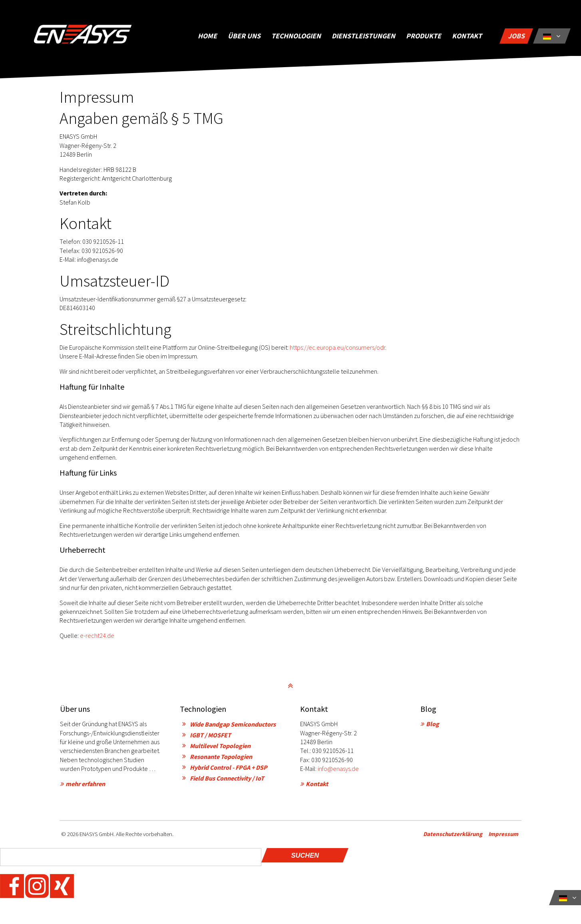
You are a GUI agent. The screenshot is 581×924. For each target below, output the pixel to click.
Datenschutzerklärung (456, 837)
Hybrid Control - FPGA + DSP (229, 771)
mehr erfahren (85, 787)
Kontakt (317, 787)
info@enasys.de (338, 772)
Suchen (305, 858)
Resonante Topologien (221, 760)
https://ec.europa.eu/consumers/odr (337, 350)
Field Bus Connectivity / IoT (227, 781)
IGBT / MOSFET (210, 738)
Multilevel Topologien (220, 749)
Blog (433, 727)
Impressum (506, 837)
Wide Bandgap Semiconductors (233, 727)
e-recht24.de (97, 639)
